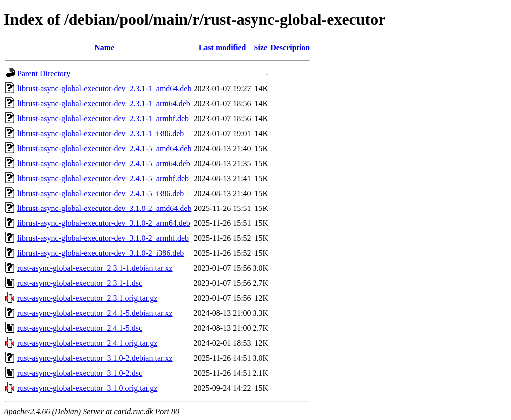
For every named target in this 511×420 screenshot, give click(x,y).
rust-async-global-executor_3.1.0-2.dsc (80, 373)
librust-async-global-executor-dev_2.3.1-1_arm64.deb (104, 104)
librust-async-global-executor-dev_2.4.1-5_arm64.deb (104, 163)
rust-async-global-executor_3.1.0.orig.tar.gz (87, 388)
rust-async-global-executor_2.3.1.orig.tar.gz (87, 298)
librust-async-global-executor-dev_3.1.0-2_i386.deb (101, 253)
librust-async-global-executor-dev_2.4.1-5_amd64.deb (104, 148)
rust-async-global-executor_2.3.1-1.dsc (80, 283)
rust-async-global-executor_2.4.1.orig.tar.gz (87, 343)
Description (290, 48)
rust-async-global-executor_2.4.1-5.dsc (80, 328)
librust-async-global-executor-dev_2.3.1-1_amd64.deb (104, 89)
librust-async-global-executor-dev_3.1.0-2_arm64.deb (104, 223)
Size (261, 48)
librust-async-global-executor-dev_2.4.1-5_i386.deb (101, 193)
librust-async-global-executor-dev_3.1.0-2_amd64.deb (104, 208)
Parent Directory (44, 74)
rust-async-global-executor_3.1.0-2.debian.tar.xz (95, 358)
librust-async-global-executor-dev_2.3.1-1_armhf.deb (103, 118)
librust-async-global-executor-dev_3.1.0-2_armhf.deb (103, 238)
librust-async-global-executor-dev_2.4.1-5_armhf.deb (103, 178)
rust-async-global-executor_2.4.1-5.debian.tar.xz (95, 313)
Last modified (222, 48)
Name (104, 48)
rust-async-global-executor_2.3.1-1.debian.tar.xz (95, 268)
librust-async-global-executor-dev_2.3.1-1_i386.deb (101, 133)
